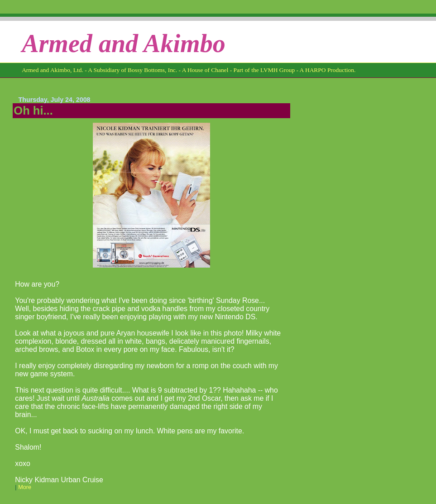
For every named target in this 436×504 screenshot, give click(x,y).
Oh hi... (33, 110)
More (25, 487)
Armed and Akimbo (124, 43)
